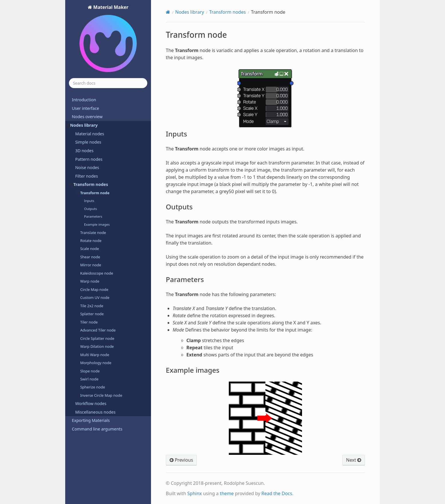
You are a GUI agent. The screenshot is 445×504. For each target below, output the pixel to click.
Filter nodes (87, 176)
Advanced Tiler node (98, 330)
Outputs (91, 209)
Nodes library (82, 125)
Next (354, 460)
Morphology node (96, 363)
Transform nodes (89, 184)
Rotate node (91, 241)
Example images (97, 224)
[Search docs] (108, 83)
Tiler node (89, 322)
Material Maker (108, 39)
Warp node (90, 281)
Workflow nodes (91, 403)
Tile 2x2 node (92, 306)
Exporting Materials (91, 420)
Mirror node (91, 265)
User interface (85, 108)
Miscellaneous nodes (95, 412)
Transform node (93, 193)
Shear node (90, 257)
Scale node (90, 249)
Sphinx (195, 493)
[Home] (168, 12)
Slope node (90, 371)
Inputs (89, 201)
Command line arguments (97, 429)
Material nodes (90, 134)
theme (227, 493)
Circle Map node (94, 289)
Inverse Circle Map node (101, 395)
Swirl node (89, 379)
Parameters (93, 216)
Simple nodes (88, 142)
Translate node (93, 233)
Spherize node (93, 387)
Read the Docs (277, 493)
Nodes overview (87, 117)
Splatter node (92, 314)
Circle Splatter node (97, 338)
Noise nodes (87, 167)
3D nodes (84, 151)
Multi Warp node (95, 355)
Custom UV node (95, 297)
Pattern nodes (89, 159)
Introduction (84, 100)
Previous (181, 460)
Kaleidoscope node (97, 273)
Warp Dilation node (97, 346)
